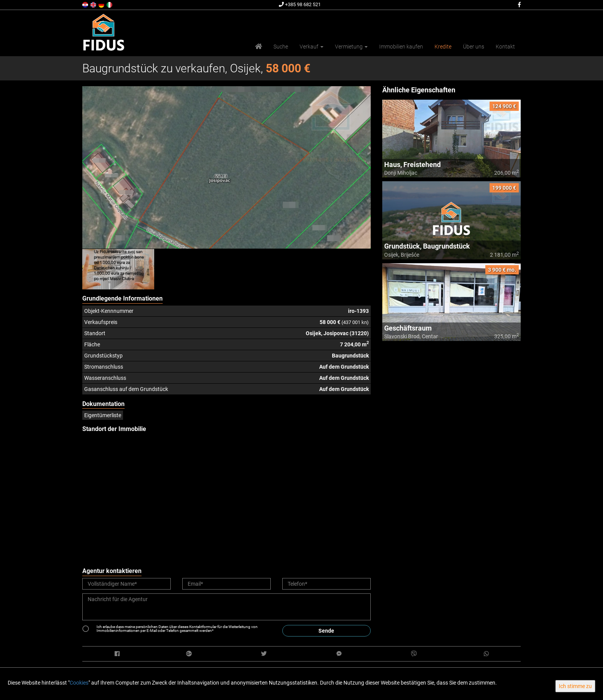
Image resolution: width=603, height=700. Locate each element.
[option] (118, 269)
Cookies (79, 683)
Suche (281, 47)
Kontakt (505, 47)
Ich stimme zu (575, 686)
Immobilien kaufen (401, 47)
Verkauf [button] (311, 47)
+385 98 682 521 (300, 4)
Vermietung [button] (351, 47)
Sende (326, 631)
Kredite (443, 47)
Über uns (474, 47)
